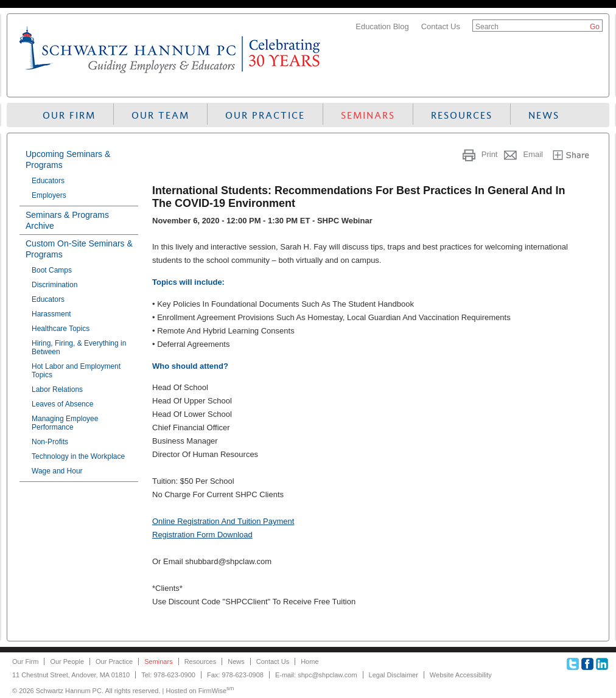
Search (487, 27)
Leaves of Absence (62, 404)
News (544, 115)
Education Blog (382, 26)
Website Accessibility (461, 675)
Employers (49, 195)
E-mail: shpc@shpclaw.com (316, 675)
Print (490, 154)
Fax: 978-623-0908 (235, 675)
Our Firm (69, 115)
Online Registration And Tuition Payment (223, 521)
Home (310, 661)
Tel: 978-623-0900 (168, 675)
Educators (48, 181)
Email (533, 154)
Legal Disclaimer (394, 675)
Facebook (587, 664)
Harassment (51, 314)
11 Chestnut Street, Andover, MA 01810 (71, 675)
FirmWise (216, 691)
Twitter (573, 664)
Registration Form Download (202, 535)
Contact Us (441, 26)
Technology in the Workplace (78, 456)
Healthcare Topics (61, 329)
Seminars (368, 115)
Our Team (160, 115)
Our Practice (265, 115)
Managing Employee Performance (65, 423)
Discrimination (54, 285)
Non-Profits (50, 442)
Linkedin (602, 664)
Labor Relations (57, 389)
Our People (67, 661)
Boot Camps (52, 270)
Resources (462, 115)
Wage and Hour (57, 471)
